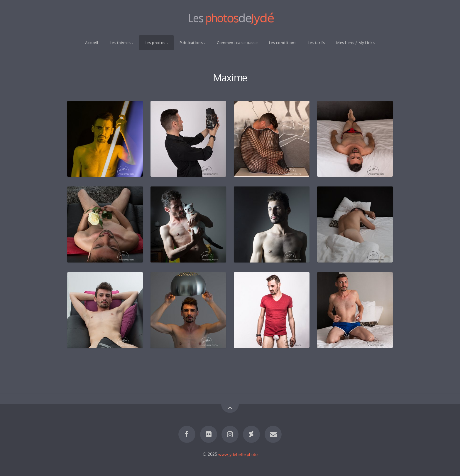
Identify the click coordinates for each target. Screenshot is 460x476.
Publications (191, 43)
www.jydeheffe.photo (238, 454)
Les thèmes (120, 43)
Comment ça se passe (237, 43)
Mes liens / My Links (356, 43)
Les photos (155, 43)
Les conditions (283, 43)
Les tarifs (316, 43)
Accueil (92, 43)
